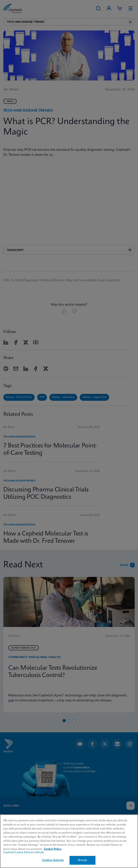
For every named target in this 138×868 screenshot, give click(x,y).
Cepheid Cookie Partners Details (24, 852)
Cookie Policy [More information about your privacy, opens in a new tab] (53, 849)
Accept (82, 860)
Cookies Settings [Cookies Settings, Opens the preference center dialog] (53, 860)
